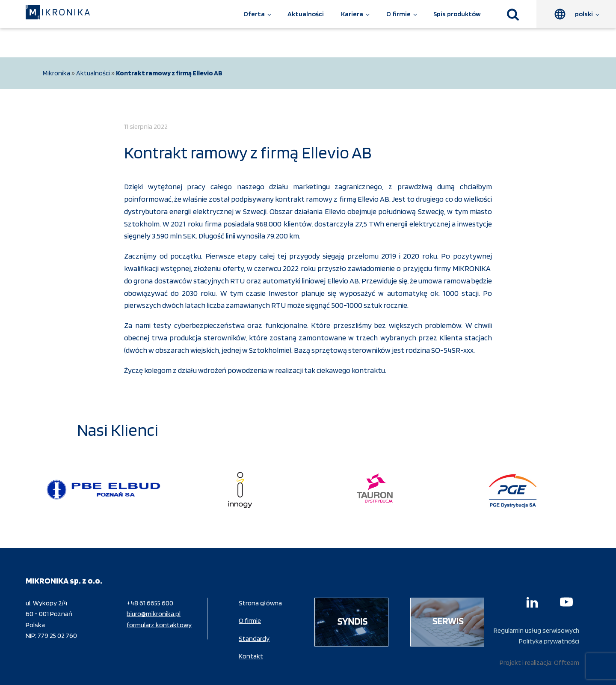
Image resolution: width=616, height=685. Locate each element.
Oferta (254, 14)
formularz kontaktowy (159, 625)
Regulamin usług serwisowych (536, 630)
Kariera (352, 14)
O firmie (398, 14)
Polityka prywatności (549, 641)
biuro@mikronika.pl (154, 614)
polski (584, 14)
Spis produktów (457, 14)
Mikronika (56, 73)
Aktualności (306, 14)
